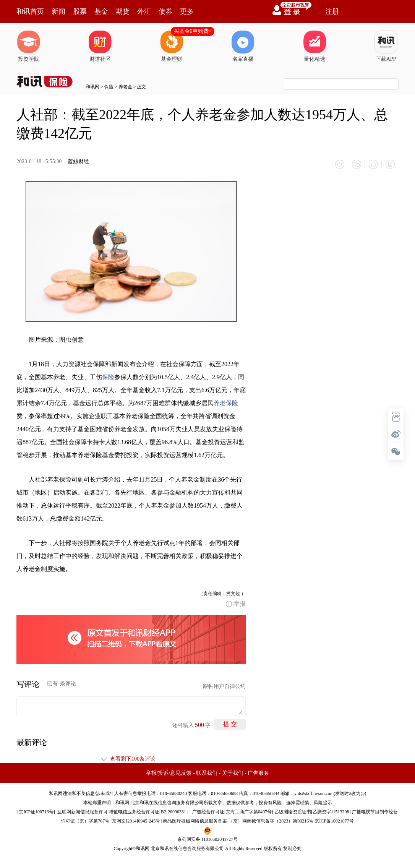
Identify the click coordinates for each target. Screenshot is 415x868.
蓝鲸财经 (78, 161)
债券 (165, 11)
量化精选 (314, 46)
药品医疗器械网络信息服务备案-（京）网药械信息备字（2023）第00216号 (238, 821)
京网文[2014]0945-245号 (136, 821)
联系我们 (207, 773)
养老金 (125, 87)
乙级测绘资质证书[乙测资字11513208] (313, 812)
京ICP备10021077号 (334, 821)
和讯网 (92, 87)
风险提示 (323, 803)
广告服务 (258, 773)
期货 (123, 11)
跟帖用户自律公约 (224, 686)
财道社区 (100, 46)
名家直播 (243, 46)
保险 (109, 87)
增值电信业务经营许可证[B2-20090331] (148, 812)
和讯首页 (30, 11)
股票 (80, 11)
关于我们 (233, 773)
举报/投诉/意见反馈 (169, 773)
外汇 (144, 11)
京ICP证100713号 (36, 812)
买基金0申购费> (193, 31)
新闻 (58, 11)
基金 (101, 11)
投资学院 (29, 46)
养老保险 (226, 403)
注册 (332, 11)
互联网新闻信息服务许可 (83, 812)
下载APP (386, 46)
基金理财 (172, 46)
